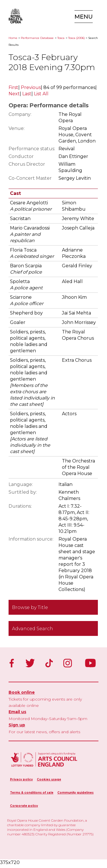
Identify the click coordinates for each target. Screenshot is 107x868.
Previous (31, 87)
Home (13, 38)
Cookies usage (49, 779)
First (13, 87)
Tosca (61, 38)
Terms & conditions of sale (32, 793)
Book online (22, 692)
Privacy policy (21, 779)
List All (41, 94)
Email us (17, 712)
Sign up (17, 725)
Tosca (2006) (76, 38)
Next (14, 94)
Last (27, 94)
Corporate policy (24, 806)
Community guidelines (75, 793)
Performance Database (37, 38)
